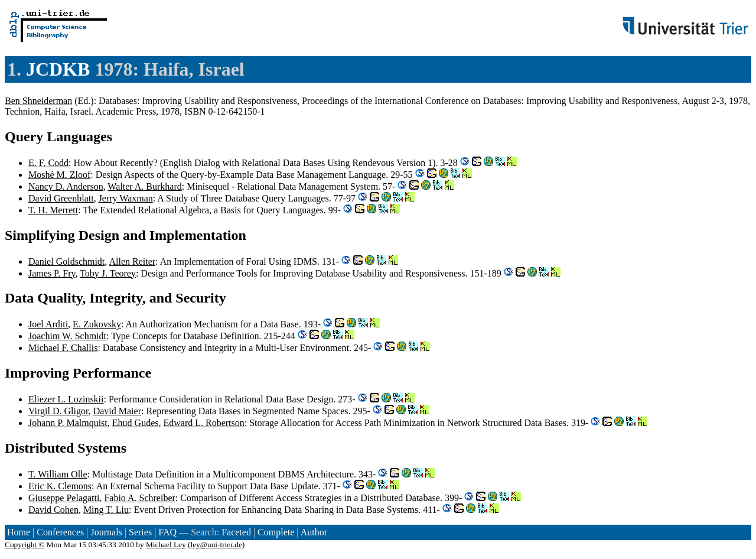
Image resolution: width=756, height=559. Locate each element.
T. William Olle (58, 474)
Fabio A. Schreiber (139, 498)
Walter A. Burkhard (144, 186)
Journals (106, 532)
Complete (276, 532)
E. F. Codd (48, 163)
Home (19, 532)
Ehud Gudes (136, 423)
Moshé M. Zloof (59, 175)
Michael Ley (166, 545)
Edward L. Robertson (203, 423)
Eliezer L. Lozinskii (66, 399)
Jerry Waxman (126, 198)
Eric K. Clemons (60, 486)
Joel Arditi (48, 324)
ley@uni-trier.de (216, 545)
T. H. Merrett (53, 210)
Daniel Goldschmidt (66, 261)
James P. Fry (52, 273)
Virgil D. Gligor (58, 411)
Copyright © (25, 545)
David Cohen (53, 510)
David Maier (117, 411)
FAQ (167, 532)
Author (314, 532)
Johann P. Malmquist (68, 423)
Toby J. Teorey (108, 273)
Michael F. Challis (63, 348)
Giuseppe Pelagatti (64, 498)
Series (140, 532)
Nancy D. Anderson (66, 186)
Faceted (236, 532)
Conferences (60, 532)
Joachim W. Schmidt (67, 336)
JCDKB (58, 69)
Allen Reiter (132, 261)
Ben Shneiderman (38, 101)
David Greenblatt (61, 198)
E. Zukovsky (97, 324)
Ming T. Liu (106, 510)
